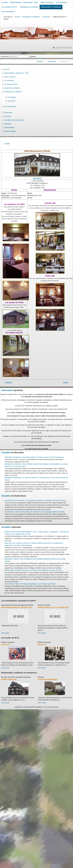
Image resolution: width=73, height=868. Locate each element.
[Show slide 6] (68, 48)
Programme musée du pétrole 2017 (17, 607)
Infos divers (54, 61)
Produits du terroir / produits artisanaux (16, 677)
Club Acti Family (44, 605)
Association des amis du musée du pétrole (17, 605)
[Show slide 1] (54, 48)
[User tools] (2, 140)
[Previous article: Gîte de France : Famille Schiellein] (8, 382)
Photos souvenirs (8, 642)
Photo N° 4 (42, 645)
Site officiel (37, 178)
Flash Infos (8, 113)
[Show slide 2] (57, 48)
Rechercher (5, 56)
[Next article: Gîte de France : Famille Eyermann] (66, 382)
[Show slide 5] (65, 48)
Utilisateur (8, 124)
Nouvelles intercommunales (14, 120)
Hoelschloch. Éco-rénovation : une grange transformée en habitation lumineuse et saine (35, 500)
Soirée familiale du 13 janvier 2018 (53, 607)
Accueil (5, 2)
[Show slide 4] (63, 48)
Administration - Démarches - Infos (24, 2)
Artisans (41, 677)
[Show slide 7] (71, 48)
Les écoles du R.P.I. (10, 7)
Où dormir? (12, 101)
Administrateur (9, 127)
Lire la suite (5, 633)
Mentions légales (10, 131)
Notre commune (47, 2)
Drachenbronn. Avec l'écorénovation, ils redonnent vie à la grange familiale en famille (34, 512)
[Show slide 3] (60, 48)
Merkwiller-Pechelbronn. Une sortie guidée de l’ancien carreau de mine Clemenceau (34, 457)
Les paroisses (62, 2)
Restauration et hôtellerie (51, 7)
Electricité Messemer (48, 679)
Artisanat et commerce (29, 7)
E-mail (7, 143)
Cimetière (43, 61)
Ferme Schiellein (9, 679)
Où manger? (12, 97)
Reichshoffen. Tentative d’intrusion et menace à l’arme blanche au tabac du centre (33, 570)
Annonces (8, 116)
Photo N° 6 (6, 645)
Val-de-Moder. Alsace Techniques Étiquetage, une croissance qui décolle (30, 584)
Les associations (8, 11)
